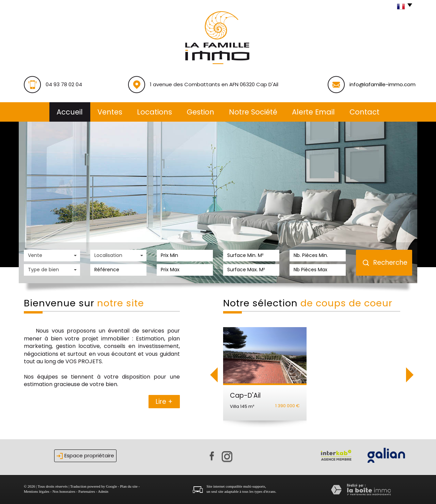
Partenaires (87, 491)
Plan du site (129, 486)
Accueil (70, 112)
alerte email (313, 112)
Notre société (253, 112)
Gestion (200, 112)
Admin (103, 491)
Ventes (110, 112)
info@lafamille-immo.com (383, 84)
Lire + (164, 402)
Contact (364, 112)
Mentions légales (37, 491)
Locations (154, 112)
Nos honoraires (64, 491)
